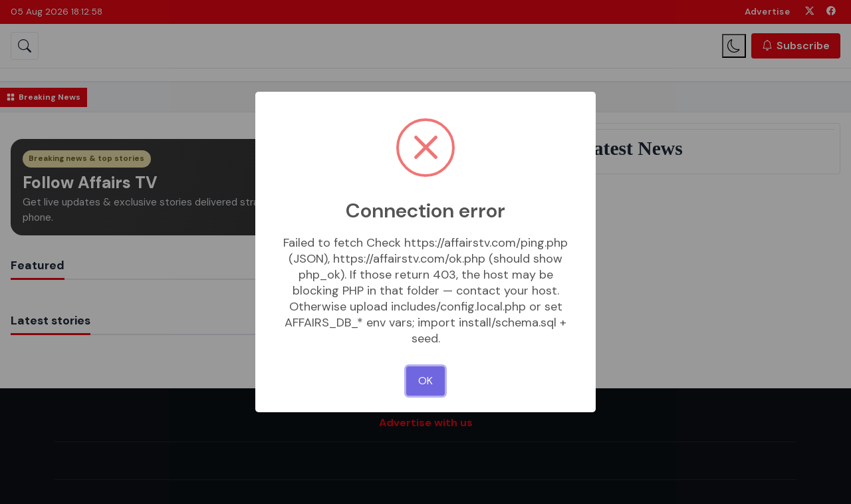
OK (425, 381)
